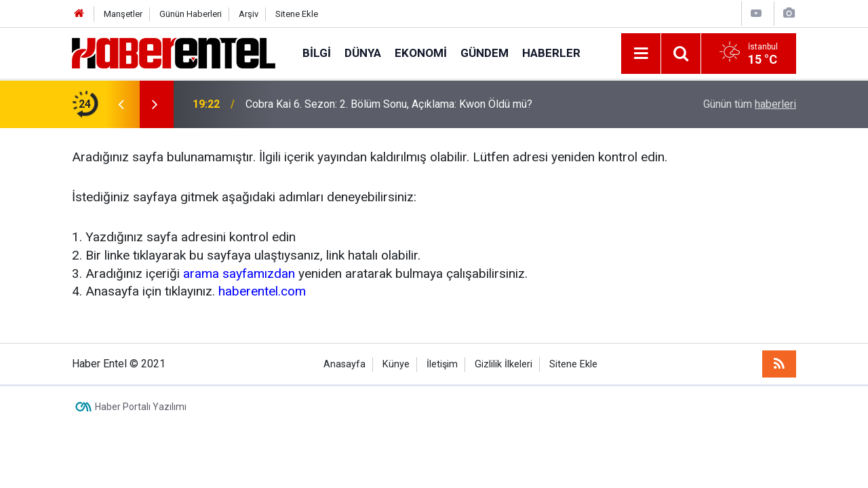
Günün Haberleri (191, 14)
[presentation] (121, 104)
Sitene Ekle (297, 14)
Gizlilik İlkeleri (504, 364)
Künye (396, 364)
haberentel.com (262, 291)
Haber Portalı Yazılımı (141, 407)
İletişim (442, 364)
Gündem (485, 53)
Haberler (551, 53)
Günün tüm (750, 104)
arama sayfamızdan (239, 273)
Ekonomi (421, 53)
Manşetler (123, 14)
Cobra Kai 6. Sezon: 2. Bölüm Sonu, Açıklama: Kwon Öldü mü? (389, 104)
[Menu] (641, 54)
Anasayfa (344, 364)
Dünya (363, 53)
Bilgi (317, 53)
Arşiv (249, 14)
